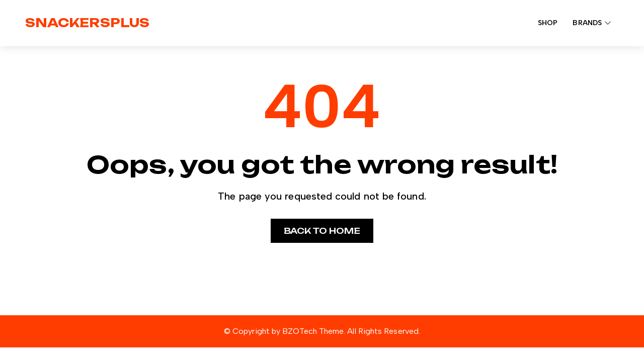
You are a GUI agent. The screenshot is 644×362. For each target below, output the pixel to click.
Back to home (322, 231)
